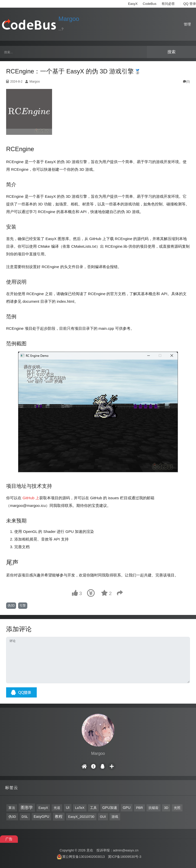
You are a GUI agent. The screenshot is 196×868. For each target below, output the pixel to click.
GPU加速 (110, 808)
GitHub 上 (31, 498)
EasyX (133, 4)
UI (68, 808)
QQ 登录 (190, 4)
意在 (90, 850)
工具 (93, 808)
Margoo (69, 19)
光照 (177, 808)
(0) (186, 82)
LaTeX (80, 808)
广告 (9, 839)
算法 (12, 808)
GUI (103, 817)
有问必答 (168, 4)
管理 (187, 24)
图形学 (27, 807)
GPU (127, 808)
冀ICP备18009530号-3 (125, 857)
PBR (139, 808)
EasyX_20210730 (81, 817)
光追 (57, 808)
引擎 (23, 606)
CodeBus (149, 4)
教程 (59, 816)
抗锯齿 (154, 808)
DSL (25, 817)
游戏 (115, 817)
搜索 (171, 52)
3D (166, 808)
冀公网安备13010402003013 (83, 857)
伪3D (11, 606)
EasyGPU (41, 817)
